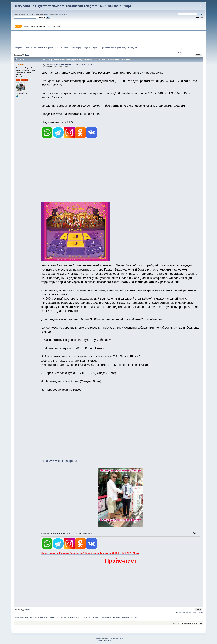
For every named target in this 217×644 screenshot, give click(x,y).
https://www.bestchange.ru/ (59, 461)
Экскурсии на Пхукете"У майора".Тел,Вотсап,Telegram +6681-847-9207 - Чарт (72, 6)
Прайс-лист (121, 561)
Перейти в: (175, 623)
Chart (21, 65)
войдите (47, 14)
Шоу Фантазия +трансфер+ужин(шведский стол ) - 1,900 (70, 64)
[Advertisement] (108, 38)
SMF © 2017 (108, 638)
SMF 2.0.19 (99, 638)
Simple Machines (118, 638)
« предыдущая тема (182, 52)
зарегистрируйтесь (60, 14)
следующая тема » (196, 52)
